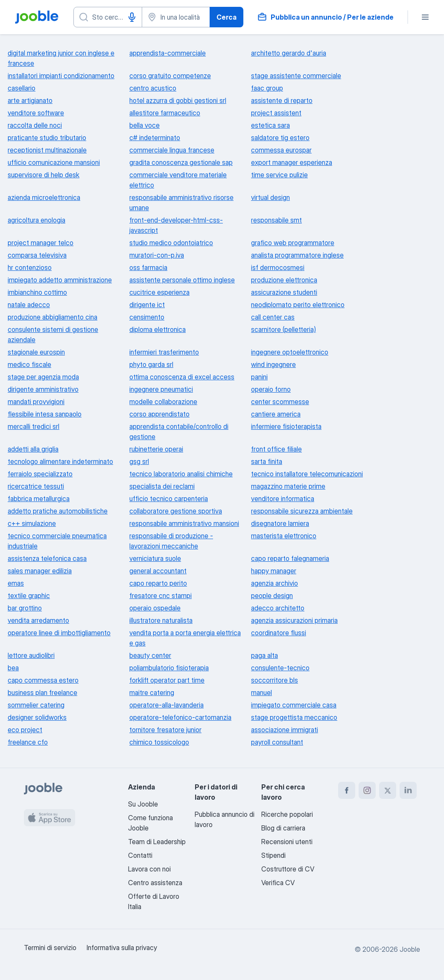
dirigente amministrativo (43, 389)
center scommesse (280, 402)
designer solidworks (37, 717)
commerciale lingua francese (172, 150)
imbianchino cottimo (37, 292)
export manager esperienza (292, 162)
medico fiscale (29, 364)
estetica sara (270, 125)
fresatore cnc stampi (161, 596)
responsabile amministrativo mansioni (184, 523)
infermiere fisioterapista (286, 426)
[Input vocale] (132, 17)
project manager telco (41, 243)
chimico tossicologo (159, 742)
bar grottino (25, 608)
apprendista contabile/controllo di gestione (179, 431)
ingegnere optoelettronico (290, 352)
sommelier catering (36, 705)
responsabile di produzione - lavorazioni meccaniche (171, 541)
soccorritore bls (275, 680)
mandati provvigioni (36, 402)
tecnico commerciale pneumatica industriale (57, 541)
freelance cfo (28, 742)
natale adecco (29, 305)
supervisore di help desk (44, 175)
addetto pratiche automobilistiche (58, 511)
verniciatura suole (155, 558)
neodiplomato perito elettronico (298, 305)
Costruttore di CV (288, 869)
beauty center (150, 655)
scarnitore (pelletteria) (283, 329)
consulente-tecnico (280, 668)
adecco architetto (278, 608)
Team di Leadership (157, 842)
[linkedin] (408, 790)
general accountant (158, 571)
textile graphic (29, 596)
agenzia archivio (275, 583)
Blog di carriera (283, 828)
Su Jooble (143, 804)
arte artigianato (30, 100)
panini (259, 377)
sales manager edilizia (40, 571)
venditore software (36, 113)
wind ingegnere (273, 364)
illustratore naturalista (161, 620)
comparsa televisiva (37, 255)
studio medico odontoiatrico (171, 243)
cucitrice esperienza (159, 292)
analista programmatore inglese (297, 255)
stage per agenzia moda (43, 377)
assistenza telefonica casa (47, 558)
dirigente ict (147, 305)
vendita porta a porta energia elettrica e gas (185, 638)
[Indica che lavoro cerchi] (108, 17)
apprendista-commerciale (168, 53)
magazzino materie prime (288, 486)
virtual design (270, 197)
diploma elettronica (158, 329)
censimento (147, 317)
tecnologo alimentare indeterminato (60, 461)
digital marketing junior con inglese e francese (61, 58)
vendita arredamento (38, 620)
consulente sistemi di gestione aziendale (53, 334)
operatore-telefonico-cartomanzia (180, 717)
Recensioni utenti (287, 842)
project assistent (276, 113)
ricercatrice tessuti (36, 486)
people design (272, 596)
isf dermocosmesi (278, 267)
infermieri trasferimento (164, 352)
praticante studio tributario (47, 138)
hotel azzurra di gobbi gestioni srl (178, 100)
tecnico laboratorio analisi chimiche (181, 474)
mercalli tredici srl (34, 426)
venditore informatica (283, 499)
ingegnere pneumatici (161, 389)
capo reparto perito (158, 583)
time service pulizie (279, 175)
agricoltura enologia (37, 220)
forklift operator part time (167, 680)
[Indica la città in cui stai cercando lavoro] (176, 17)
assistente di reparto (282, 100)
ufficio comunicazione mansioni (54, 162)
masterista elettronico (284, 536)
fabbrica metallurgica (39, 499)
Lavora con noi (149, 869)
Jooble (410, 949)
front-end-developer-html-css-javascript (176, 225)
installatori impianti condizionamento (61, 76)
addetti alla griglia (33, 449)
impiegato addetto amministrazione (60, 280)
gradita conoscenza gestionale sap (181, 162)
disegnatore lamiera (280, 523)
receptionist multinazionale (47, 150)
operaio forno (271, 389)
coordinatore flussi (279, 633)
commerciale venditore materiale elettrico (178, 180)
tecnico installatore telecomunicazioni (307, 474)
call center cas (273, 317)
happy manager (274, 571)
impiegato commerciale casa (294, 705)
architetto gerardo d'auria (289, 53)
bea (13, 668)
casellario (22, 88)
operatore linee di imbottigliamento (59, 633)
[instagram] (367, 790)
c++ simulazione (32, 523)
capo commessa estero (43, 680)
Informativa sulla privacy (122, 948)
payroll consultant (277, 742)
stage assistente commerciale (296, 76)
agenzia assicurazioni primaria (294, 620)
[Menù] (425, 17)
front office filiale (276, 449)
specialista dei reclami (162, 486)
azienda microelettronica (44, 197)
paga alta (264, 655)
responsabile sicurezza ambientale (302, 511)
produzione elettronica (284, 280)
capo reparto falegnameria (290, 558)
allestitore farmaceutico (165, 113)
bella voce (145, 125)
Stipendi (273, 855)
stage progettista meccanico (294, 717)
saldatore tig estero (280, 138)
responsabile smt (276, 220)
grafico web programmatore (293, 243)
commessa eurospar (281, 150)
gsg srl (139, 461)
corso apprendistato (159, 414)
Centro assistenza (155, 883)
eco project (25, 730)
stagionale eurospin (36, 352)
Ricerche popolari (287, 814)
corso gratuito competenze (170, 76)
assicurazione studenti (284, 292)
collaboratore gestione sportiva (176, 511)
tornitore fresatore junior (165, 730)
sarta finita (267, 461)
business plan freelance (42, 692)
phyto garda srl (151, 364)
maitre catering (152, 692)
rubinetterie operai (156, 449)
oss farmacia (148, 267)
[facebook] (347, 790)
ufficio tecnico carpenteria (169, 499)
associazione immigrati (285, 730)
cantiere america (276, 414)
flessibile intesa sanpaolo (45, 414)
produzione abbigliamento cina (53, 317)
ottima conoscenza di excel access (182, 377)
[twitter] (388, 790)
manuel (261, 692)
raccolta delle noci (35, 125)
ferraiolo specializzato (40, 474)
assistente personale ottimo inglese (182, 280)
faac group (267, 88)
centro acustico (153, 88)
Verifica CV (278, 883)
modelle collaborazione (163, 402)
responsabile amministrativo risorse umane (181, 202)
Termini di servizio (50, 948)
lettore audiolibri (31, 655)
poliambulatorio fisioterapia (169, 668)
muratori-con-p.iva (157, 255)
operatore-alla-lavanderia (166, 705)
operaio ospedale (155, 608)
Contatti (140, 855)
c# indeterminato (155, 138)
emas (16, 583)
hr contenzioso (30, 267)
